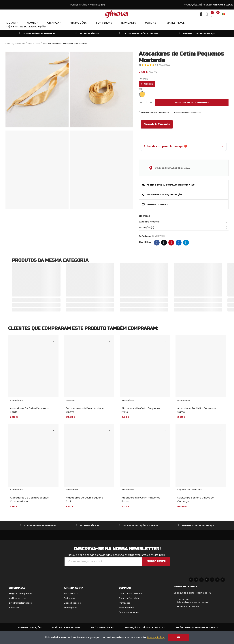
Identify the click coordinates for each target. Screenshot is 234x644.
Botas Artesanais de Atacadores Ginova (85, 410)
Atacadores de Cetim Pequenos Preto (141, 410)
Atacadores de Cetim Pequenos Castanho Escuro (29, 499)
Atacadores (16, 400)
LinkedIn (179, 243)
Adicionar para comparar (155, 113)
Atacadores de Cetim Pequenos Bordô (29, 410)
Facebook (157, 243)
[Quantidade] (146, 103)
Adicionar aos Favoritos (187, 113)
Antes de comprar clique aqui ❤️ (165, 146)
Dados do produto (149, 222)
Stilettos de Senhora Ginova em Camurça (196, 499)
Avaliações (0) (146, 228)
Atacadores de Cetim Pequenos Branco (141, 499)
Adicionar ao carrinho (192, 103)
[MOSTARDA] (142, 94)
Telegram (186, 243)
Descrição (144, 216)
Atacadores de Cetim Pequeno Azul (84, 499)
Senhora (70, 400)
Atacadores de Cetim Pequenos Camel (197, 410)
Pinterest (171, 243)
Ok (179, 637)
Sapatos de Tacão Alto (190, 490)
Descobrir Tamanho (157, 124)
